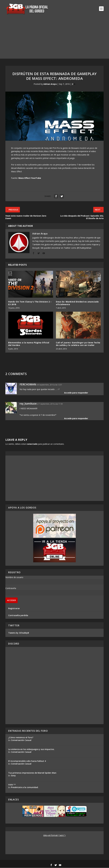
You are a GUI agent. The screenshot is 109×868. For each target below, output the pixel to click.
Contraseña (11, 588)
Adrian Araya (50, 84)
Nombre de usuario (14, 577)
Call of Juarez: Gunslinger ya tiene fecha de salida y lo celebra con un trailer (78, 344)
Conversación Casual (21, 740)
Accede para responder (76, 393)
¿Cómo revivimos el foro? (21, 738)
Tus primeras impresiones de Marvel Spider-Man (32, 773)
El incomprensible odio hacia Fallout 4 (27, 761)
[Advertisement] (54, 39)
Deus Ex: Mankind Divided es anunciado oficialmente (77, 303)
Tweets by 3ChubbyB (19, 633)
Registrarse (14, 609)
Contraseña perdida (18, 615)
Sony (13, 776)
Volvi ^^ (12, 785)
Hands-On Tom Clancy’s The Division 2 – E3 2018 (30, 303)
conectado (32, 444)
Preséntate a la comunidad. (25, 787)
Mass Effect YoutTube (30, 178)
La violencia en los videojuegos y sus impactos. (31, 750)
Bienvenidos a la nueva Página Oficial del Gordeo (29, 344)
